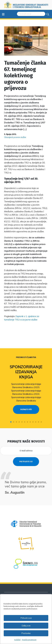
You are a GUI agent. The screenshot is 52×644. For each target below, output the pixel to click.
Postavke (26, 633)
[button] (11, 422)
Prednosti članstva (26, 357)
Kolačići (17, 640)
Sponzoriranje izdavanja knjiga (26, 372)
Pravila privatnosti (29, 640)
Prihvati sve (26, 618)
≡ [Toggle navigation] (3, 14)
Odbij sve (26, 626)
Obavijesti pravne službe (15, 137)
